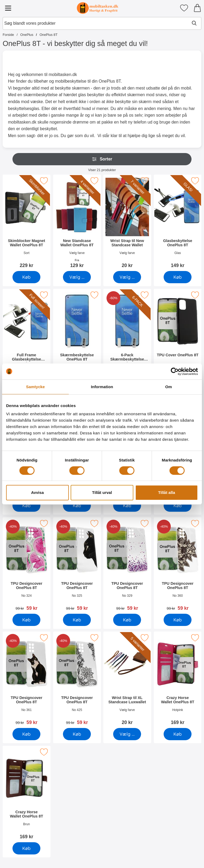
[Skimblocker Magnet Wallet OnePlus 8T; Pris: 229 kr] (27, 223)
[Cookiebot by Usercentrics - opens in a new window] (175, 371)
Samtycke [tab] (35, 387)
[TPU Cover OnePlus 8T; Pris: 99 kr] (178, 337)
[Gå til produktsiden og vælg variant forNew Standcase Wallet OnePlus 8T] (77, 277)
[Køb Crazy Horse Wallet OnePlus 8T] (178, 734)
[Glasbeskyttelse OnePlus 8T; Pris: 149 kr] (178, 223)
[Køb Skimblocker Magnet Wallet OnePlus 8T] (26, 277)
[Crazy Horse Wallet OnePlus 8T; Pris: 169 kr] (178, 680)
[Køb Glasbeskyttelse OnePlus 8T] (178, 277)
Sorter (102, 159)
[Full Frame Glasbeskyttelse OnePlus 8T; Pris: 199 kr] (27, 337)
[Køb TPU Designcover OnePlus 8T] (77, 506)
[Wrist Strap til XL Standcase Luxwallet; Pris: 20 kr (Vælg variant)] (127, 680)
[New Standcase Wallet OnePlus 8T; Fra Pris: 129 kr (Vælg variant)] (77, 223)
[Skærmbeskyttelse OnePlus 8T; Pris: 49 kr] (77, 337)
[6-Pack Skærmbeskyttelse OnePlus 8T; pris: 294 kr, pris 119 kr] (127, 337)
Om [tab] (169, 387)
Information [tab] (102, 387)
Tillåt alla (167, 492)
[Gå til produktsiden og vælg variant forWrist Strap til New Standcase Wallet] (127, 277)
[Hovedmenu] (8, 8)
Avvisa (37, 492)
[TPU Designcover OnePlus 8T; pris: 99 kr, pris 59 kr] (27, 566)
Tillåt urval (102, 492)
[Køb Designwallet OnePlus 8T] (26, 506)
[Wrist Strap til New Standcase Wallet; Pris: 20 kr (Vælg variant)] (127, 223)
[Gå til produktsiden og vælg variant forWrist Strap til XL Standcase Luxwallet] (127, 734)
